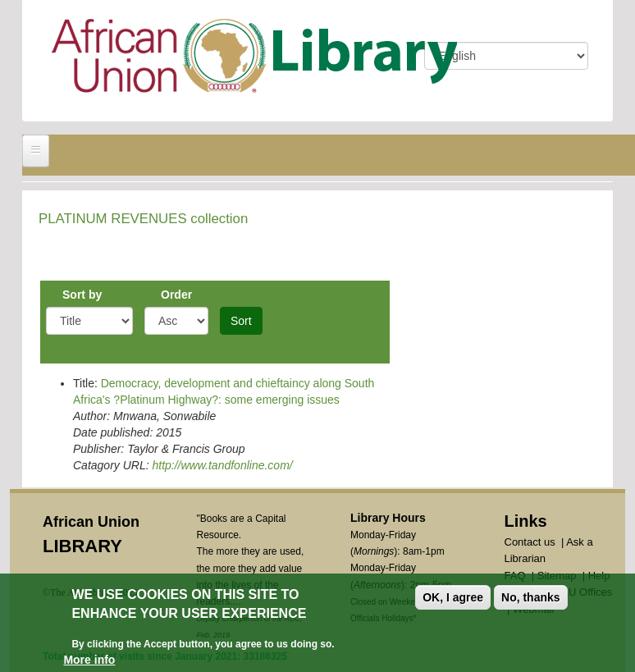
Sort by (82, 295)
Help (599, 576)
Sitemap (557, 576)
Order (176, 295)
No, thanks (531, 601)
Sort (241, 321)
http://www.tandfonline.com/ (222, 465)
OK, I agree (453, 601)
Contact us (530, 542)
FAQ (515, 576)
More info (89, 663)
